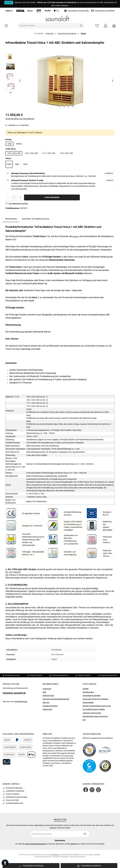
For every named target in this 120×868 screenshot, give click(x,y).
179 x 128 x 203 (66, 153)
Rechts (19, 144)
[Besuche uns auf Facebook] (86, 790)
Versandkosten (55, 855)
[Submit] (85, 834)
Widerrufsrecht (48, 696)
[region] (60, 81)
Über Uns (46, 702)
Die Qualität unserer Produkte (94, 709)
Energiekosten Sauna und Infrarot (95, 716)
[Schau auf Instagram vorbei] (92, 790)
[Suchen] (81, 26)
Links (9, 144)
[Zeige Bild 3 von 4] (68, 106)
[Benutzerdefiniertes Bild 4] (105, 766)
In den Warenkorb (52, 197)
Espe (17, 164)
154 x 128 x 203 (14, 153)
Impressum (47, 689)
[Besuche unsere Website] (98, 790)
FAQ (84, 720)
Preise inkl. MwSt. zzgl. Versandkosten (20, 119)
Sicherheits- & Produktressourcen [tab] (36, 219)
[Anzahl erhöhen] (21, 197)
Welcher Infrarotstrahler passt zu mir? (97, 706)
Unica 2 (76, 236)
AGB (44, 692)
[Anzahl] (14, 197)
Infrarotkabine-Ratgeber (92, 696)
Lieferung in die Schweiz (92, 713)
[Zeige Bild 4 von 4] (73, 106)
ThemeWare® (81, 857)
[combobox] (48, 26)
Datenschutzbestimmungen (35, 844)
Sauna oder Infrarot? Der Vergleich (96, 699)
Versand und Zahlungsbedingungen (56, 699)
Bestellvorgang (88, 692)
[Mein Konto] (106, 26)
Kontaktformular (21, 701)
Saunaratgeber (88, 702)
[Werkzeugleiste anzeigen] (5, 863)
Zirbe (25, 164)
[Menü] (6, 26)
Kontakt (86, 689)
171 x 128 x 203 (49, 153)
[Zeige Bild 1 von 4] (60, 106)
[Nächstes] (112, 81)
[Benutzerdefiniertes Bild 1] (89, 750)
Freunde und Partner (50, 706)
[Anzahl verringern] (8, 197)
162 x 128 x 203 (31, 153)
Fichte (9, 164)
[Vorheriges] (20, 81)
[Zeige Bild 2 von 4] (64, 106)
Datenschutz (47, 709)
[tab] (11, 219)
